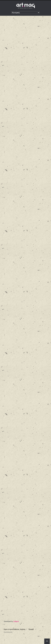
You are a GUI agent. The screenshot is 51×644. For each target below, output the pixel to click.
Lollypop (16, 621)
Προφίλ (31, 629)
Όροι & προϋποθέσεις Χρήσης (15, 629)
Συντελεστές (8, 632)
